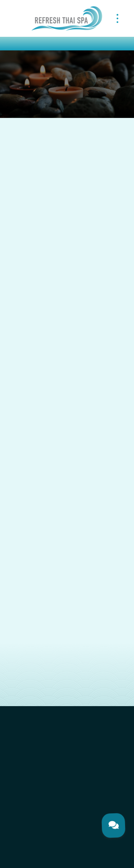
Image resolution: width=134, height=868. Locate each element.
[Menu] (118, 18)
